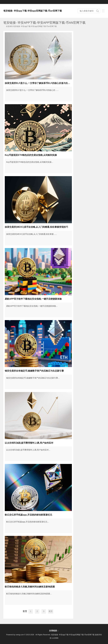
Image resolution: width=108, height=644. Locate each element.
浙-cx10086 (54, 638)
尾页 (51, 611)
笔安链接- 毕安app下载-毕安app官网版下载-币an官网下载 (33, 11)
